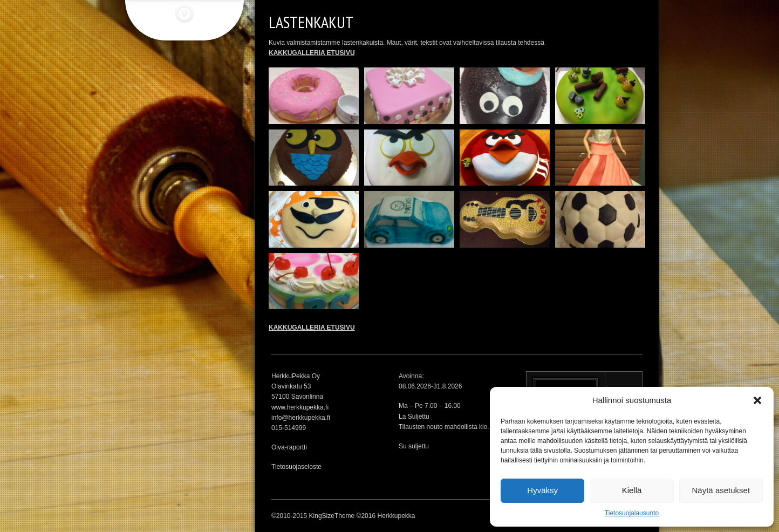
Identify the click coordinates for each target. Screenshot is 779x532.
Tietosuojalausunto (632, 513)
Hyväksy (542, 490)
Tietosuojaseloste (296, 467)
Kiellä (632, 490)
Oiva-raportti (289, 447)
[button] (757, 400)
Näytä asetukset (721, 490)
